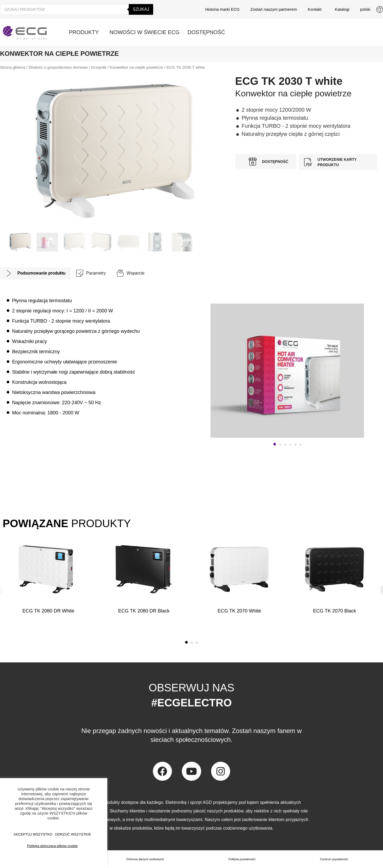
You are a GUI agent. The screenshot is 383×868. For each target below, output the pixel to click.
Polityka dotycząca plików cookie (52, 846)
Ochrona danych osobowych (145, 859)
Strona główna (13, 67)
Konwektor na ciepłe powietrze (137, 67)
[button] (275, 444)
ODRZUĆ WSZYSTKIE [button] (73, 834)
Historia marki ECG (222, 9)
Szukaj (141, 9)
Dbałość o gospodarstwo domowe (58, 67)
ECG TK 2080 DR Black (144, 611)
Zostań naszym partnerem (274, 9)
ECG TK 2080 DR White (49, 611)
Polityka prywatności (242, 859)
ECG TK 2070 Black (335, 611)
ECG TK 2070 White (239, 611)
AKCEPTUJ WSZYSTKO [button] (33, 834)
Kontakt (316, 9)
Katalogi (342, 9)
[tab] (35, 273)
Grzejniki (99, 67)
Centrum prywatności (334, 859)
